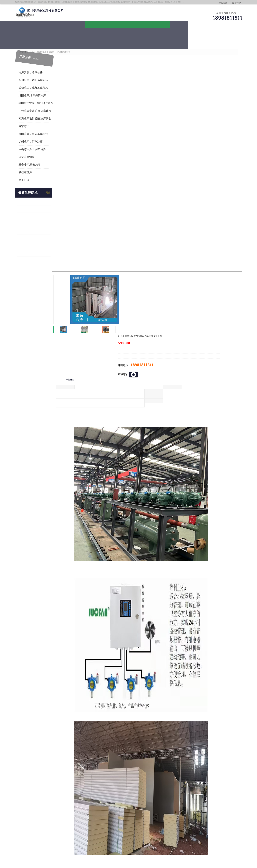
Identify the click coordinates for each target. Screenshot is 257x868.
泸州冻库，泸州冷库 (37, 136)
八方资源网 (52, 847)
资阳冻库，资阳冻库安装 (40, 128)
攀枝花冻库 (32, 166)
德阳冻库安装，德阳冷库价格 (70, 44)
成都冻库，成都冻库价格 (40, 82)
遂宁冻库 (31, 120)
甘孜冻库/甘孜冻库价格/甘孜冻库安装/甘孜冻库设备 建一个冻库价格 (146, 803)
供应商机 (67, 35)
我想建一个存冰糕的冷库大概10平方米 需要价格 (220, 803)
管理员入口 (75, 847)
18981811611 (164, 115)
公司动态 (158, 35)
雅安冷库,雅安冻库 (36, 159)
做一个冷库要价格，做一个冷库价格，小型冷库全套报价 (182, 803)
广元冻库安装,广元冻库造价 (42, 105)
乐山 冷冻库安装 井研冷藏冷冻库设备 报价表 (40, 210)
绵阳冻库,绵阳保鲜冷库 (39, 89)
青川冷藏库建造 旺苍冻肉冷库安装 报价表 (40, 225)
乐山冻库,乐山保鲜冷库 (39, 143)
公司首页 (37, 35)
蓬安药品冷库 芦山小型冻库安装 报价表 (40, 254)
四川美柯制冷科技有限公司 (46, 843)
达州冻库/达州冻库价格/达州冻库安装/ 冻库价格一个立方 (96, 803)
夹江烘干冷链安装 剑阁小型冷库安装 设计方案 (40, 261)
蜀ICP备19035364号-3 (66, 838)
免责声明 (63, 847)
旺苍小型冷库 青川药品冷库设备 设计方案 (40, 217)
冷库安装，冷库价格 (37, 66)
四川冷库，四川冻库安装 (40, 74)
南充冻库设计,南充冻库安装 (42, 112)
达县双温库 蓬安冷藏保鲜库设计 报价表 (40, 247)
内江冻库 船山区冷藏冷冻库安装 (40, 203)
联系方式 (219, 35)
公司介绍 (128, 35)
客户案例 (188, 35)
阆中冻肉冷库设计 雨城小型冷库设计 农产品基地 (40, 239)
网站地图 (87, 847)
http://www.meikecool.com (81, 708)
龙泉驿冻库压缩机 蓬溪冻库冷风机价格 (40, 196)
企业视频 (97, 35)
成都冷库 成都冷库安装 (42, 803)
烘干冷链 (31, 174)
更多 (54, 187)
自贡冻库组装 (33, 151)
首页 (36, 44)
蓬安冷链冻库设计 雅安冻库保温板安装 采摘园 (40, 232)
